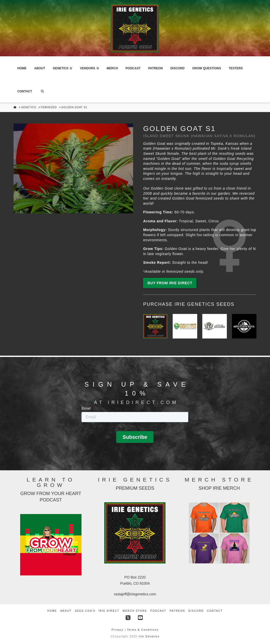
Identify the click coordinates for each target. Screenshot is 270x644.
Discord (196, 611)
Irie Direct (109, 611)
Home (52, 611)
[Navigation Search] (42, 91)
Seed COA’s (85, 611)
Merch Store (135, 611)
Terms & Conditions (143, 630)
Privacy (118, 630)
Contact (215, 611)
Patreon (177, 611)
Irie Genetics (149, 636)
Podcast (158, 611)
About (66, 611)
